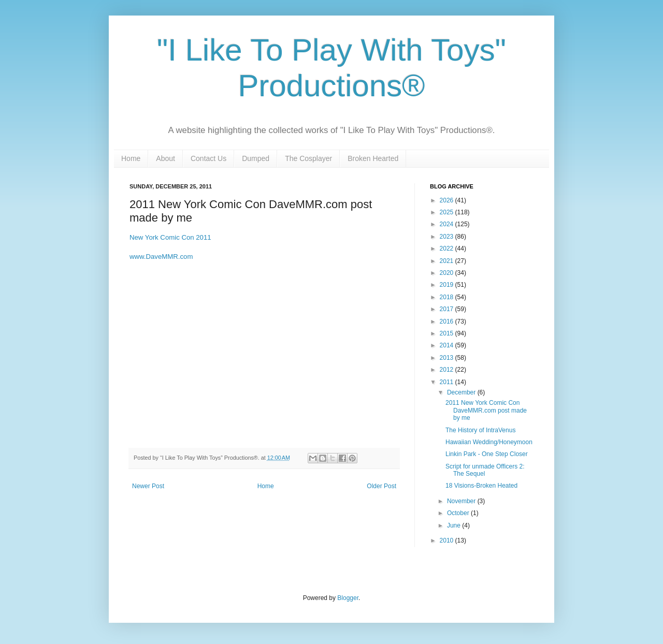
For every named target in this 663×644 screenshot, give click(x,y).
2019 (448, 285)
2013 (448, 358)
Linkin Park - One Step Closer (487, 454)
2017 (448, 309)
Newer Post (148, 486)
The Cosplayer (308, 158)
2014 (448, 345)
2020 (448, 273)
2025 (448, 212)
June (455, 525)
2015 (448, 333)
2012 (448, 370)
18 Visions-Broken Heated (481, 486)
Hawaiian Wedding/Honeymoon (489, 442)
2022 (448, 248)
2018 (448, 297)
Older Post (381, 486)
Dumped (256, 158)
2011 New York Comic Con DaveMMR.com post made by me (486, 410)
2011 (448, 382)
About (165, 158)
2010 (448, 540)
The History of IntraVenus (480, 430)
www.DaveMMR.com (161, 257)
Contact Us (208, 158)
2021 (448, 261)
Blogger (348, 598)
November (462, 501)
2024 (448, 224)
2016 (448, 321)
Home (131, 158)
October (459, 513)
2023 (448, 237)
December (462, 392)
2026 (448, 200)
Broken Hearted (373, 158)
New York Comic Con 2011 (170, 237)
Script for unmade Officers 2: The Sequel (485, 470)
